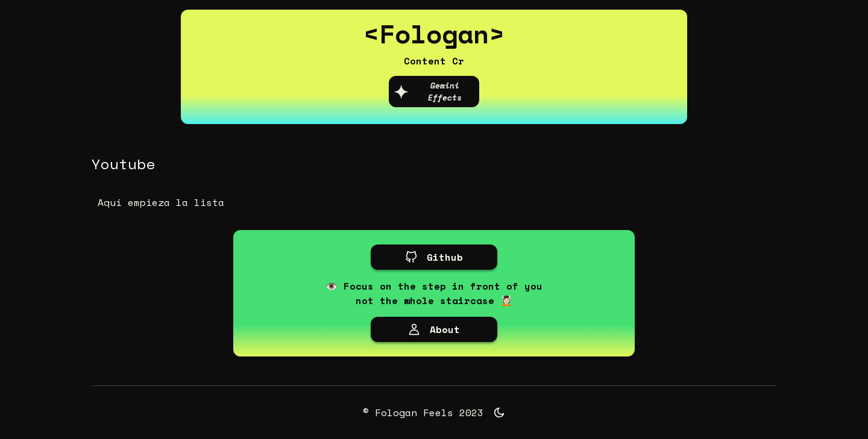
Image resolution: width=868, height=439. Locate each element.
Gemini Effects (427, 92)
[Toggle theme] (499, 413)
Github (434, 257)
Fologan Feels (414, 413)
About (434, 329)
